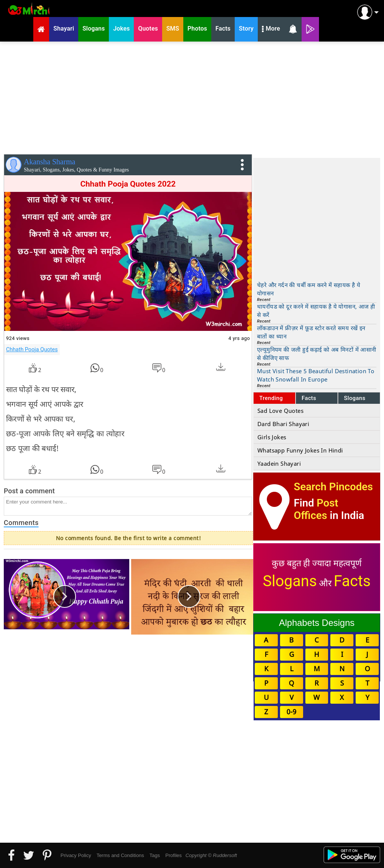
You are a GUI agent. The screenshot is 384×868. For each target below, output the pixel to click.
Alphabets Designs (317, 623)
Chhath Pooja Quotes (32, 349)
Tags (155, 855)
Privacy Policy (76, 855)
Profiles (173, 855)
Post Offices (316, 509)
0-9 (291, 712)
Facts (309, 398)
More (271, 29)
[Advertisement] (192, 96)
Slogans (355, 398)
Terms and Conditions (120, 855)
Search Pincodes (333, 487)
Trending (271, 398)
